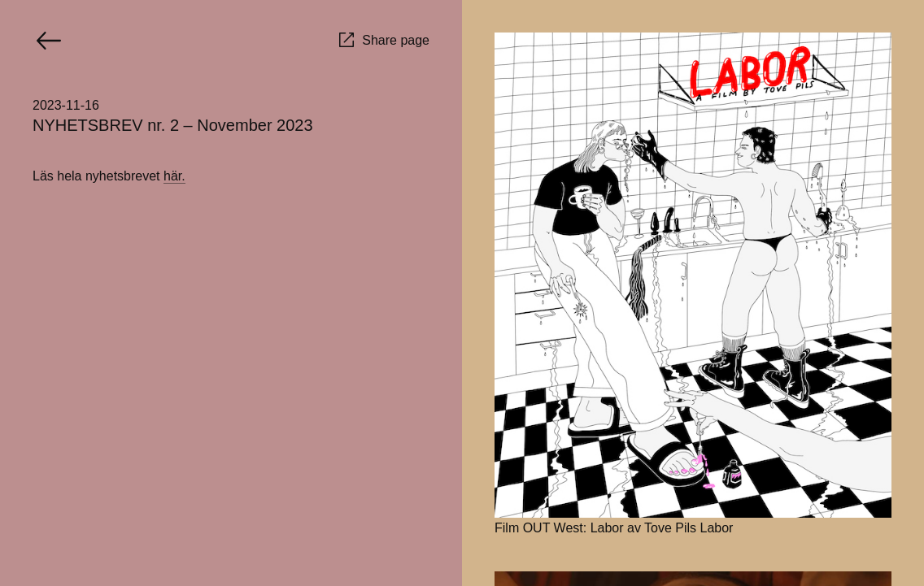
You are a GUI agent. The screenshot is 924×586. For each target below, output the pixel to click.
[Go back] (49, 41)
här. (174, 176)
